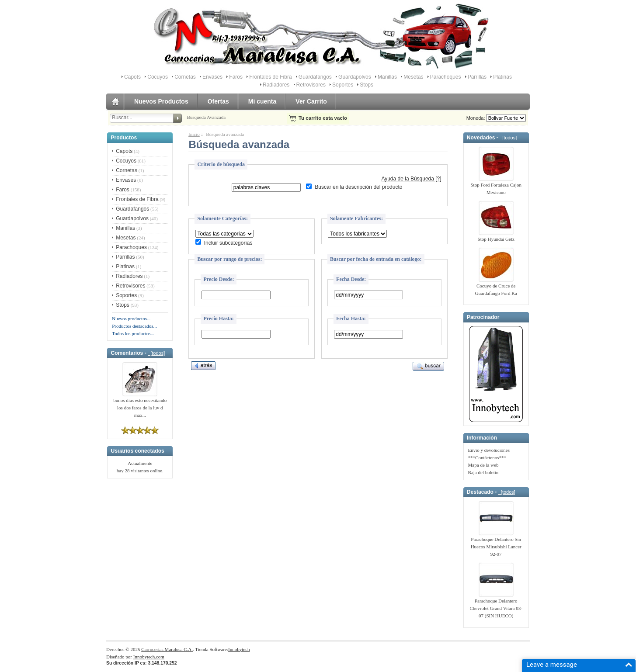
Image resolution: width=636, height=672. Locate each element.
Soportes (343, 85)
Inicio (194, 134)
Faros (236, 77)
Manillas (387, 77)
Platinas (502, 77)
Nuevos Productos (161, 101)
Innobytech (239, 649)
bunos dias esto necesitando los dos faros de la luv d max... (140, 405)
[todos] (156, 353)
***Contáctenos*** (487, 457)
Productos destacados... (134, 326)
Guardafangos (315, 77)
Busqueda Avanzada (206, 117)
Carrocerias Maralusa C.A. (167, 649)
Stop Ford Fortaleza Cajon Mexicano (496, 186)
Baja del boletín (483, 472)
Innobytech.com (149, 657)
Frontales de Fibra (270, 77)
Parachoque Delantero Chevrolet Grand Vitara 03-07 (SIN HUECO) (496, 606)
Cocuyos (158, 77)
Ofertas (218, 101)
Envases (212, 77)
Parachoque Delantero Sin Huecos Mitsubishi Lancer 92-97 (496, 544)
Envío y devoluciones (489, 450)
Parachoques (446, 77)
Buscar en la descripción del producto (358, 187)
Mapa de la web (483, 465)
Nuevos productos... (131, 319)
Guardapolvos (355, 77)
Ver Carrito (311, 101)
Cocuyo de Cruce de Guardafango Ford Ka (496, 287)
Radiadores (276, 85)
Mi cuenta (262, 101)
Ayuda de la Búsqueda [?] (411, 179)
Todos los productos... (133, 333)
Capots (132, 77)
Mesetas (413, 77)
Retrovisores (311, 85)
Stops (367, 85)
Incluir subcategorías (228, 243)
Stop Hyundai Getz (496, 236)
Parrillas (477, 77)
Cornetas (185, 77)
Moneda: (474, 118)
